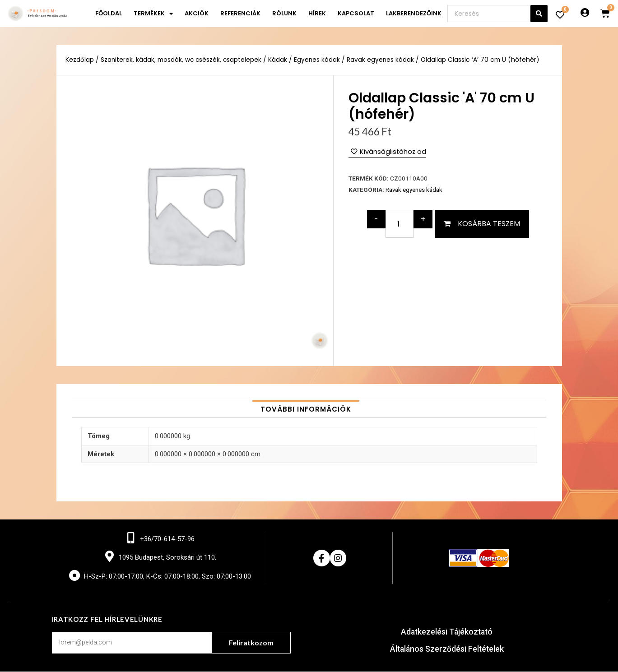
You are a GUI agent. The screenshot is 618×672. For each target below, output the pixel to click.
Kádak (279, 60)
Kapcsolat (356, 13)
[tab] (306, 409)
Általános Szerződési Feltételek (447, 650)
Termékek (153, 14)
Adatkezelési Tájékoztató (447, 633)
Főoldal (109, 13)
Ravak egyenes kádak (383, 60)
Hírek (317, 13)
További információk (306, 409)
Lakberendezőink (414, 13)
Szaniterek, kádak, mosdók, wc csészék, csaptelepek (182, 60)
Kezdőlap (80, 60)
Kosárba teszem (489, 224)
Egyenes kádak (319, 60)
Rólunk (284, 13)
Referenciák (240, 13)
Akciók (197, 13)
